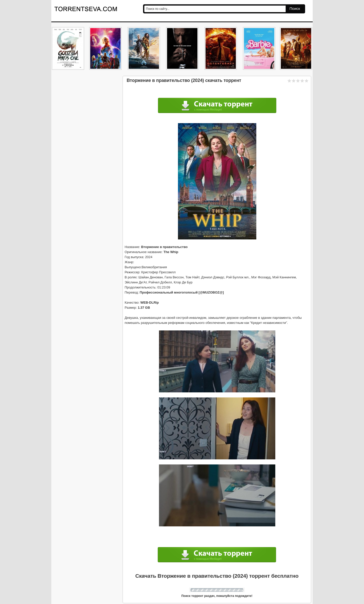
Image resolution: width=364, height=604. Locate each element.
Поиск (295, 8)
